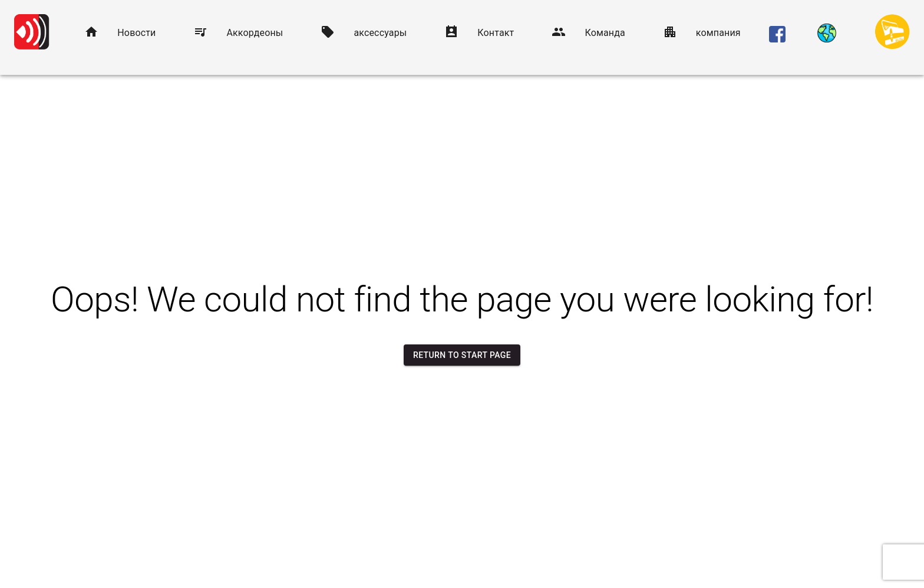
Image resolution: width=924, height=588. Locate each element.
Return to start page (462, 355)
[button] (120, 33)
